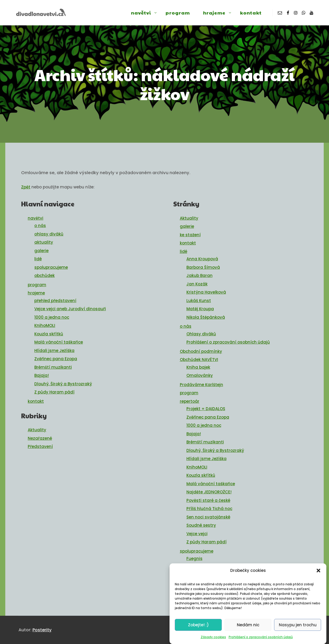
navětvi (36, 218)
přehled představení (55, 301)
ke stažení (190, 235)
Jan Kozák (197, 284)
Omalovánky (200, 375)
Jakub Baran (199, 275)
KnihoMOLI (45, 325)
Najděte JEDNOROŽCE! (209, 492)
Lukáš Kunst (199, 301)
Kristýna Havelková (206, 292)
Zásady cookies (213, 640)
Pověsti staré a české (208, 500)
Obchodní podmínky (201, 351)
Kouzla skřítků (49, 334)
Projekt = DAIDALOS (206, 409)
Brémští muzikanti (53, 367)
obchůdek (44, 275)
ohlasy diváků (49, 234)
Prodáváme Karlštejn (201, 385)
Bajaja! (42, 375)
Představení (40, 446)
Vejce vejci (197, 534)
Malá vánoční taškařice (59, 342)
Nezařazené (40, 438)
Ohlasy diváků (201, 334)
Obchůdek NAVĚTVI (199, 360)
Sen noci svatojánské (208, 517)
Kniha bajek (198, 367)
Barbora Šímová (203, 267)
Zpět (26, 187)
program (37, 285)
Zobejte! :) (198, 627)
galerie (41, 251)
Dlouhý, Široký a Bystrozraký (63, 384)
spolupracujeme (51, 267)
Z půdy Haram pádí (54, 392)
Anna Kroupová (202, 259)
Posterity (42, 630)
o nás (40, 226)
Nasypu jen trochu (298, 627)
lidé (38, 259)
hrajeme (36, 293)
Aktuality (37, 430)
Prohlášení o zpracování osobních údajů (261, 640)
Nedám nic (248, 627)
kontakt (36, 401)
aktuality (44, 242)
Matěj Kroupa (200, 309)
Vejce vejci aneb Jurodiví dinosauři (70, 309)
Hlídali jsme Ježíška (54, 351)
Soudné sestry (201, 525)
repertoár (190, 401)
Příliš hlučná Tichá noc (209, 509)
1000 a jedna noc (52, 317)
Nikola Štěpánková (206, 317)
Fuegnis (194, 559)
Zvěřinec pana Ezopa (56, 359)
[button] (318, 573)
